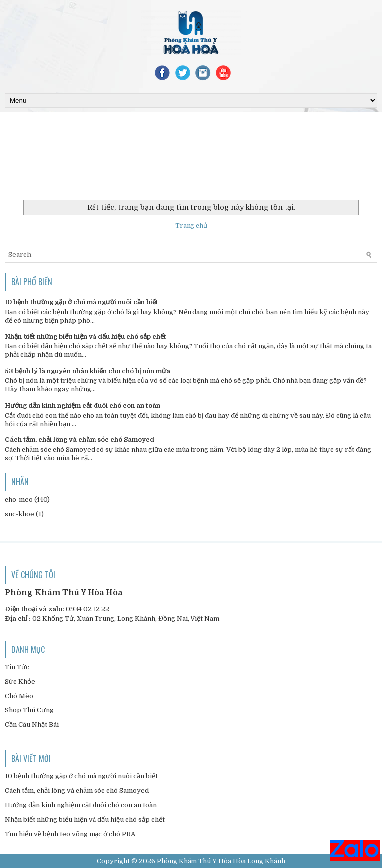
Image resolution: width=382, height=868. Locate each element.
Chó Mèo (19, 696)
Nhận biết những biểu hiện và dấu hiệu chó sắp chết (86, 337)
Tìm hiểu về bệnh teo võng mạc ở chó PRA (70, 834)
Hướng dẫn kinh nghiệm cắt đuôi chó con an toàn (83, 405)
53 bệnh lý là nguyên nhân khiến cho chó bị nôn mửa (88, 371)
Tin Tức (17, 667)
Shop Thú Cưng (29, 710)
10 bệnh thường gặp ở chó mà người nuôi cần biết (82, 302)
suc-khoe (20, 514)
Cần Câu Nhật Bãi (32, 724)
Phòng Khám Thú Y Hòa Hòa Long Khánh (221, 861)
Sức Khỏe (20, 682)
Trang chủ (191, 226)
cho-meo (19, 499)
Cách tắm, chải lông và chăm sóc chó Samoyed (80, 440)
